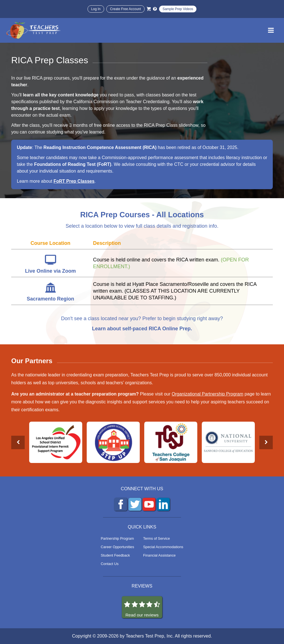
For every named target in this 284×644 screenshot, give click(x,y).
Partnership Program (117, 538)
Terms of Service (156, 538)
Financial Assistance (159, 555)
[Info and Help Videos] (155, 9)
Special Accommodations (163, 547)
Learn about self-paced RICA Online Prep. (142, 329)
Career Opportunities (117, 547)
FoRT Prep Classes (74, 181)
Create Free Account (125, 9)
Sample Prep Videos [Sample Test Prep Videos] (178, 9)
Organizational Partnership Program (208, 394)
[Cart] (149, 9)
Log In (96, 9)
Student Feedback (115, 555)
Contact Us (110, 564)
